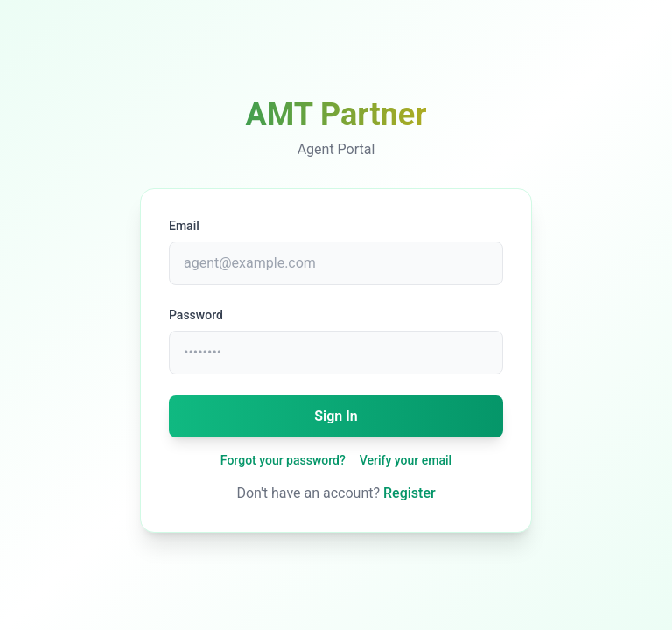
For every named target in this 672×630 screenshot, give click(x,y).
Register (409, 493)
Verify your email (406, 460)
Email (184, 226)
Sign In (336, 416)
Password (196, 315)
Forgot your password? (283, 460)
